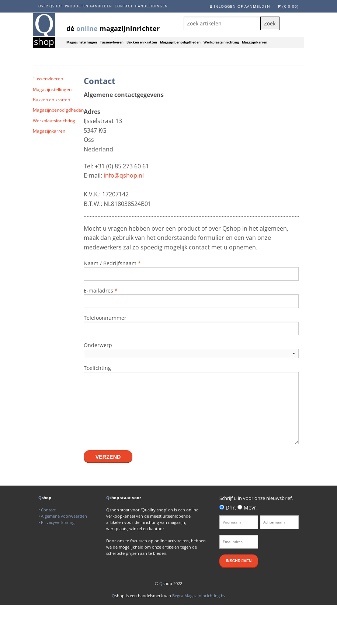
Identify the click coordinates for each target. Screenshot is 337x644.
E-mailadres (101, 290)
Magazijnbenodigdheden (180, 42)
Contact (124, 6)
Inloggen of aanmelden (242, 6)
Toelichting (97, 368)
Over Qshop (51, 6)
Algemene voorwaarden (64, 516)
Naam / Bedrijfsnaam (112, 263)
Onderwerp (98, 345)
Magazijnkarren (255, 42)
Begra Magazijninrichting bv (199, 596)
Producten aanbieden (88, 6)
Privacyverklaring (58, 522)
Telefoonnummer (105, 318)
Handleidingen (151, 6)
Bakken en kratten (142, 42)
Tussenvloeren (112, 42)
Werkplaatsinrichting (221, 42)
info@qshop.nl (124, 175)
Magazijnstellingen (82, 42)
